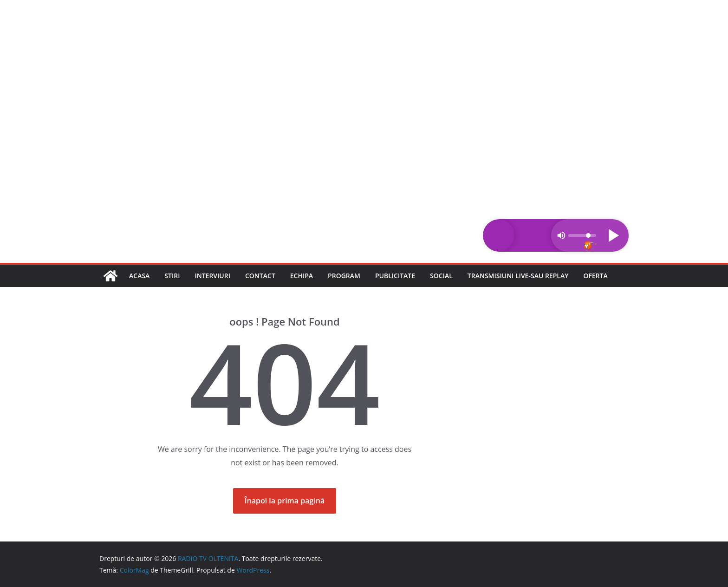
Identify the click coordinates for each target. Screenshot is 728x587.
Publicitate (395, 276)
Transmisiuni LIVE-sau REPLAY (518, 276)
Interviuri (212, 276)
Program (344, 276)
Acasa (139, 276)
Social (441, 276)
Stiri (172, 276)
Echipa (302, 276)
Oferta (595, 276)
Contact (260, 276)
